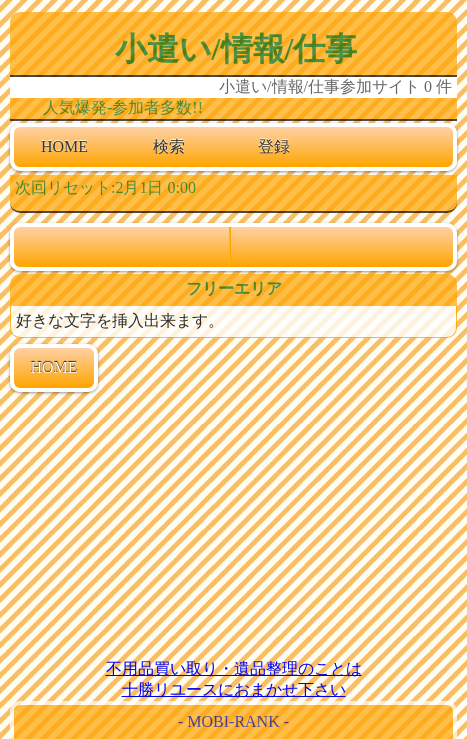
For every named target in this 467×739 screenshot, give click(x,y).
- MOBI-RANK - (233, 721)
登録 (274, 146)
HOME (64, 146)
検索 (169, 146)
